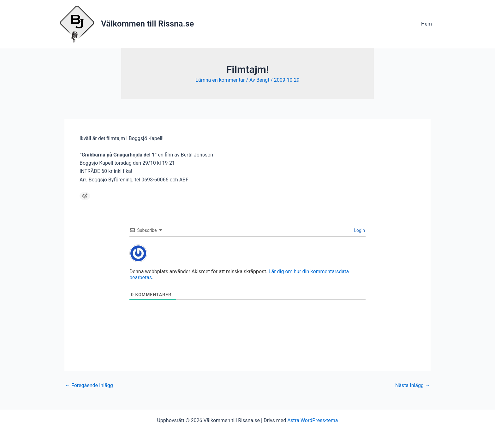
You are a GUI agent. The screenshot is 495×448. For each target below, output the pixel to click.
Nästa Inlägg (413, 386)
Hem (426, 24)
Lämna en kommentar (220, 80)
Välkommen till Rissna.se (147, 24)
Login (359, 230)
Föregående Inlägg (89, 386)
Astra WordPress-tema (313, 420)
